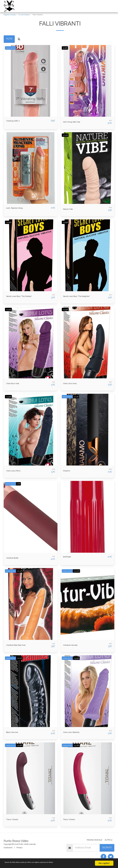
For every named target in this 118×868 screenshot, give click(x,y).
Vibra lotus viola (15, 384)
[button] (80, 6)
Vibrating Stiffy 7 (15, 121)
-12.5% (78, 397)
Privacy (20, 848)
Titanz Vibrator (14, 819)
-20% (21, 484)
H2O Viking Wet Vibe (74, 122)
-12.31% (66, 135)
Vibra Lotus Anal (72, 384)
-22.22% (22, 571)
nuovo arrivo (11, 48)
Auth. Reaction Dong (18, 208)
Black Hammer (14, 732)
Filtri (9, 39)
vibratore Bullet (15, 558)
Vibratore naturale (73, 645)
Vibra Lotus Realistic (74, 732)
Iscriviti (107, 848)
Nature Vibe (69, 209)
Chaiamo (68, 471)
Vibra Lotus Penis (15, 471)
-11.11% (21, 658)
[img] (31, 81)
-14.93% (9, 222)
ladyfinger (69, 557)
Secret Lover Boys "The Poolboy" (24, 296)
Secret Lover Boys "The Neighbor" (81, 296)
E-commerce (24, 15)
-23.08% (22, 745)
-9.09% (66, 48)
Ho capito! (104, 863)
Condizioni (8, 848)
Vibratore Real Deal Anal (20, 645)
